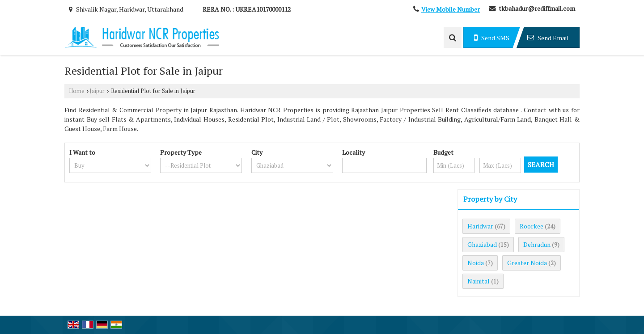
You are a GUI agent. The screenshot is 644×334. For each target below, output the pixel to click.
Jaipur (97, 91)
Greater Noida (527, 263)
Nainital (479, 281)
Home (77, 91)
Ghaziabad (482, 244)
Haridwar (480, 226)
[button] (451, 9)
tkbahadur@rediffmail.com (537, 8)
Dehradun (537, 244)
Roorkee (532, 226)
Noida (476, 263)
